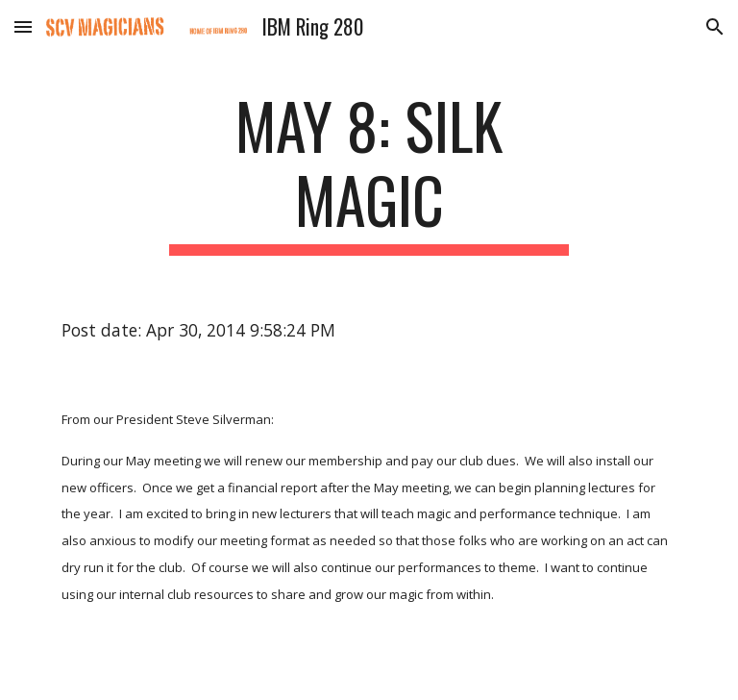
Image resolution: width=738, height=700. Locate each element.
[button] (23, 26)
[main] (369, 172)
